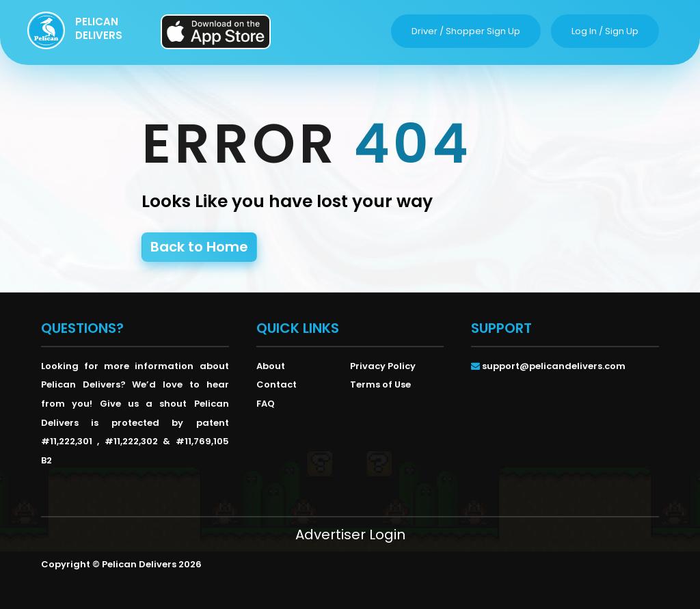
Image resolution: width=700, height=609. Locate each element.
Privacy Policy (383, 366)
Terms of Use (380, 384)
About (271, 366)
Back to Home (199, 247)
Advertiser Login (350, 534)
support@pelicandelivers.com (554, 366)
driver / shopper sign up (466, 31)
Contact (277, 384)
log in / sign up (605, 31)
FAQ (266, 404)
